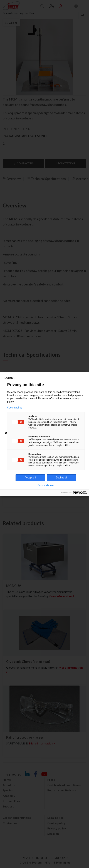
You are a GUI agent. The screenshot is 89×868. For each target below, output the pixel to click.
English (10, 378)
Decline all (62, 478)
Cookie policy (15, 408)
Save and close (46, 485)
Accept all (30, 478)
